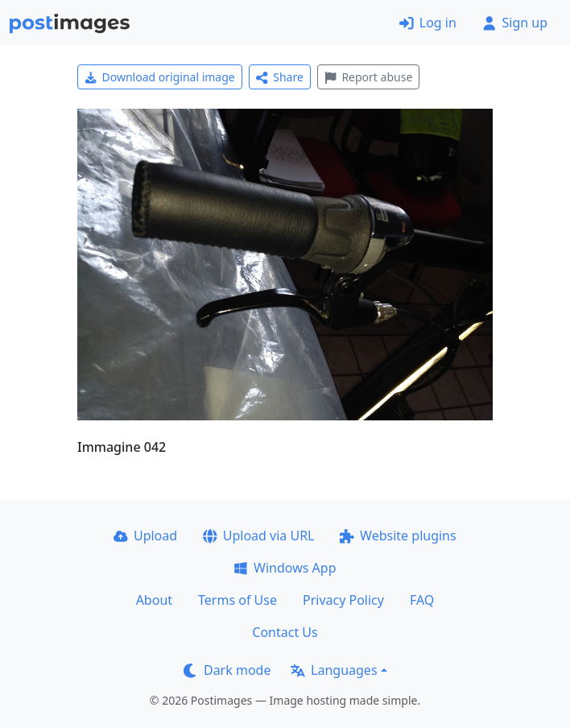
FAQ (422, 600)
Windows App (285, 568)
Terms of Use (237, 600)
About (154, 600)
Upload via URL (258, 536)
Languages (334, 670)
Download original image (160, 77)
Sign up (515, 23)
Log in (428, 23)
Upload (145, 536)
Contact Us (285, 632)
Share (280, 77)
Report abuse (368, 77)
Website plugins (398, 536)
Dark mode (227, 670)
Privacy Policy (343, 600)
